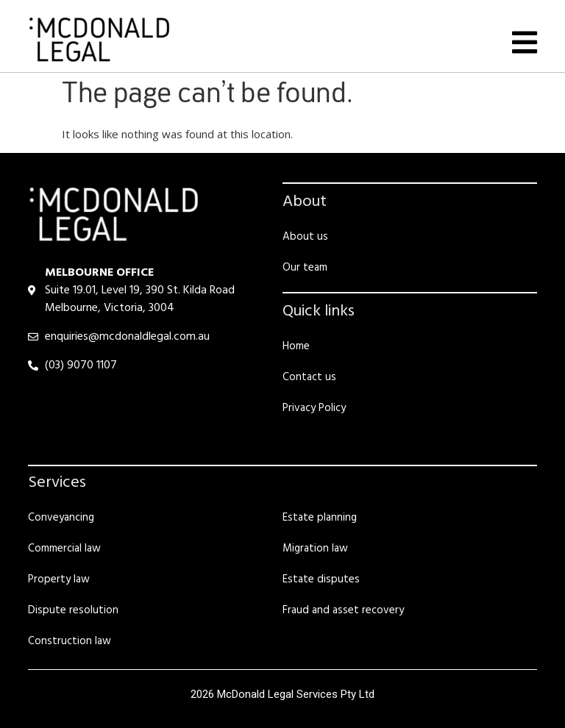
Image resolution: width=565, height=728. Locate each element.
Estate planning (320, 518)
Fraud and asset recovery (343, 610)
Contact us (309, 377)
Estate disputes (321, 579)
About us (305, 237)
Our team (305, 268)
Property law (59, 579)
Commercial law (64, 549)
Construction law (70, 641)
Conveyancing (61, 518)
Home (296, 346)
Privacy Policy (314, 408)
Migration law (315, 549)
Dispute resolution (73, 610)
